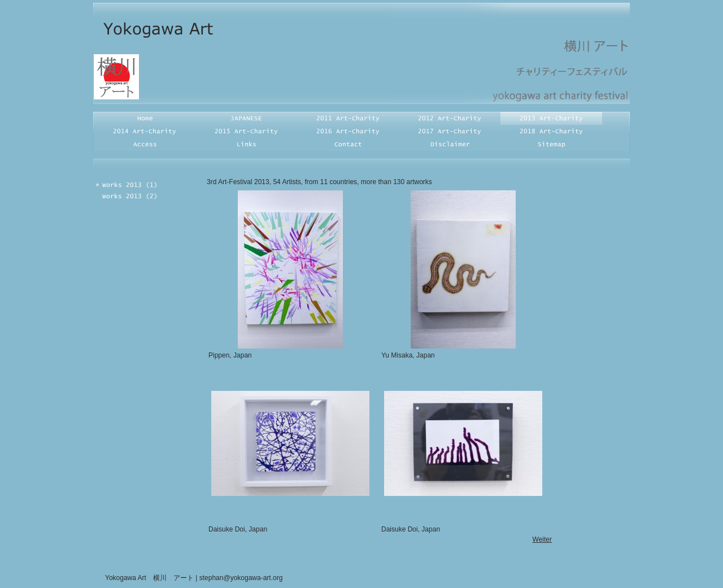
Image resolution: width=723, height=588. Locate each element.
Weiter (542, 539)
